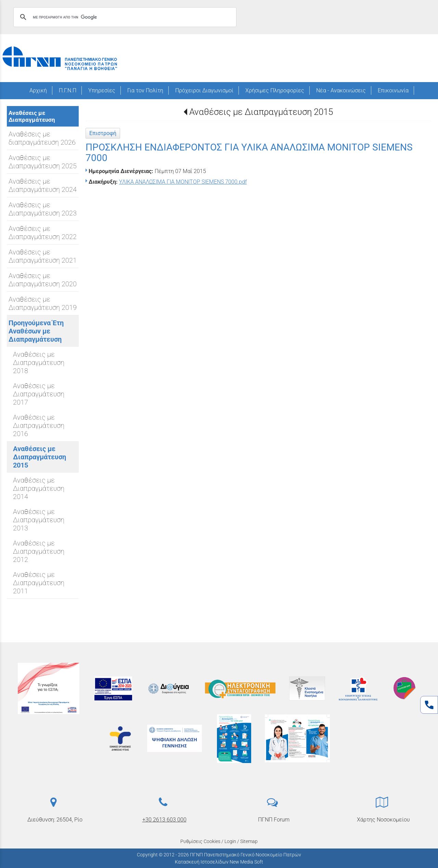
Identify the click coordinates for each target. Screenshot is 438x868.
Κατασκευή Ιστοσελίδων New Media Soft (219, 862)
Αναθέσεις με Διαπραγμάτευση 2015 (261, 112)
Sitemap (249, 841)
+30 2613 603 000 (164, 820)
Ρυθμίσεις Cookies (200, 841)
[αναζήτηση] (124, 17)
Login (230, 841)
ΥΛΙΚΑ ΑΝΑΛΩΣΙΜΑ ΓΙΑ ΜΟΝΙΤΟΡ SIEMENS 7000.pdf (183, 182)
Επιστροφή (103, 133)
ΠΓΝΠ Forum (274, 820)
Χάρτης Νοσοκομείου (383, 820)
